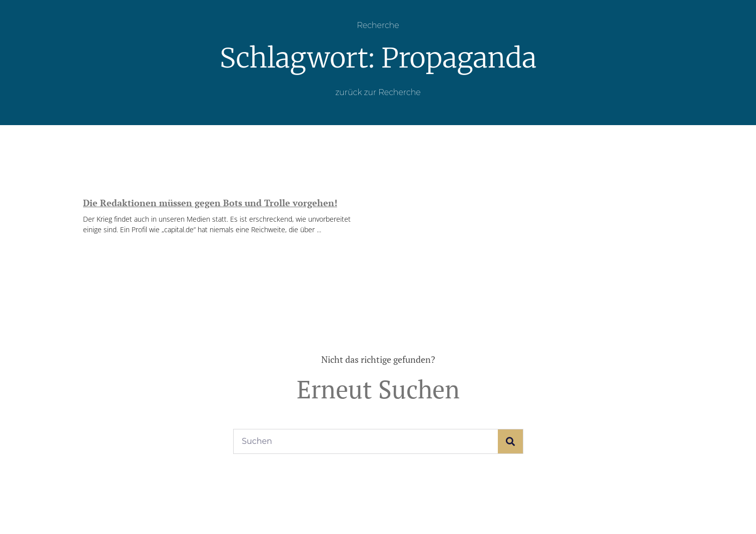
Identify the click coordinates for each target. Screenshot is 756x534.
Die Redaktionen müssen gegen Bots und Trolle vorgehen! (210, 203)
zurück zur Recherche (378, 92)
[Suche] (510, 441)
